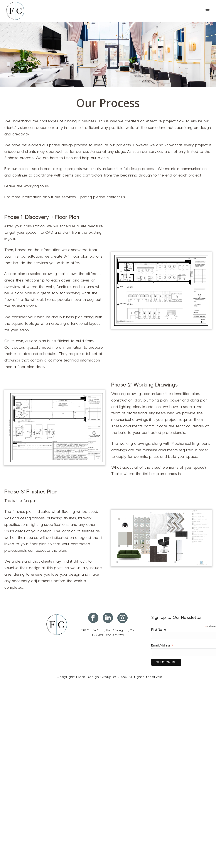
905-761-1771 (115, 635)
